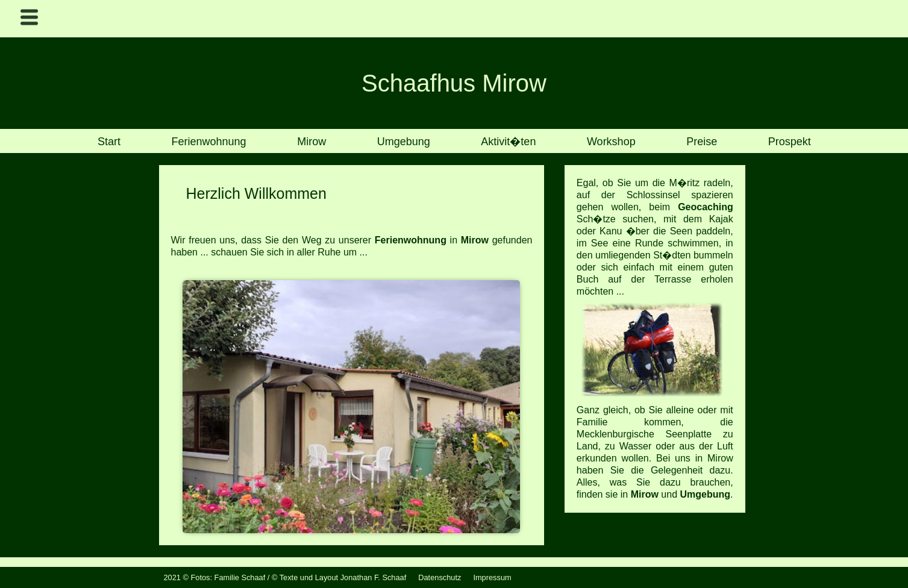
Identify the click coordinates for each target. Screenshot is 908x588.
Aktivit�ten (508, 142)
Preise (702, 142)
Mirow (312, 142)
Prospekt (790, 142)
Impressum (492, 577)
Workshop (611, 142)
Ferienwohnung (209, 142)
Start (109, 142)
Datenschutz (440, 577)
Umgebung (404, 142)
